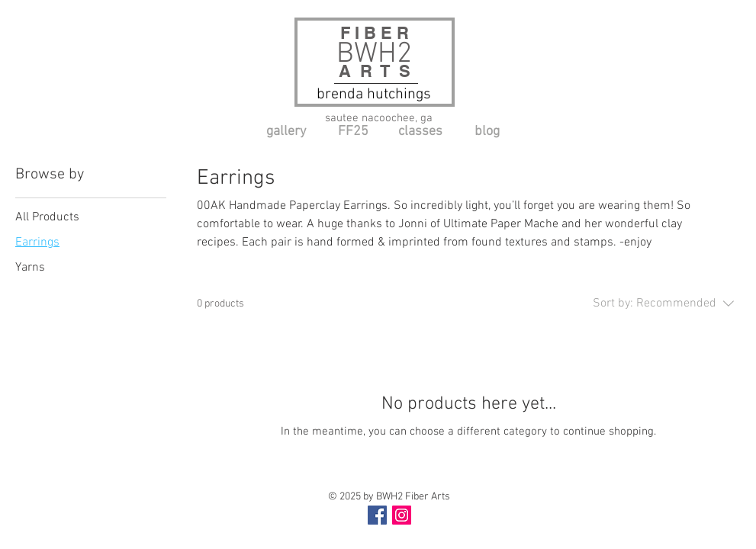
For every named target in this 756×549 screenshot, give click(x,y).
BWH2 (374, 55)
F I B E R (379, 33)
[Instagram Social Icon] (402, 515)
